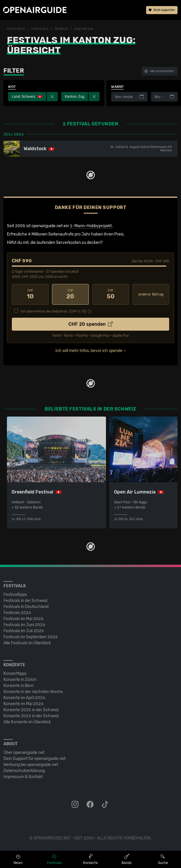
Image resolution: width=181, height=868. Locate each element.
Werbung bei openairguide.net (31, 765)
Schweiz (61, 29)
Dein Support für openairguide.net (34, 759)
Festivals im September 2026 (31, 637)
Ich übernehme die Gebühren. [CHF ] (53, 311)
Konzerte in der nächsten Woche (33, 692)
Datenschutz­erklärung (24, 771)
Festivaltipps (15, 595)
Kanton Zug (84, 29)
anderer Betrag (151, 294)
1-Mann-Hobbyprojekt (91, 226)
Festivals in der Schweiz (26, 601)
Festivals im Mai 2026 (24, 619)
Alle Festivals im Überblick (27, 643)
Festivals (40, 29)
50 (111, 294)
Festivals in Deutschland (26, 607)
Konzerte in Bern (18, 686)
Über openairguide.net (24, 753)
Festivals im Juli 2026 (24, 631)
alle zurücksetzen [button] (159, 71)
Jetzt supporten (162, 10)
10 (30, 294)
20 (70, 294)
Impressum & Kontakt (23, 777)
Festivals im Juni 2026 (24, 625)
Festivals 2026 (17, 613)
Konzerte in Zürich (20, 680)
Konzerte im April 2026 (24, 698)
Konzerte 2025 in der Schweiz (31, 710)
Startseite (16, 29)
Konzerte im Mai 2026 (24, 704)
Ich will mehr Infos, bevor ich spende (89, 351)
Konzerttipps (15, 674)
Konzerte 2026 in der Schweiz (31, 716)
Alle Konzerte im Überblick (27, 722)
